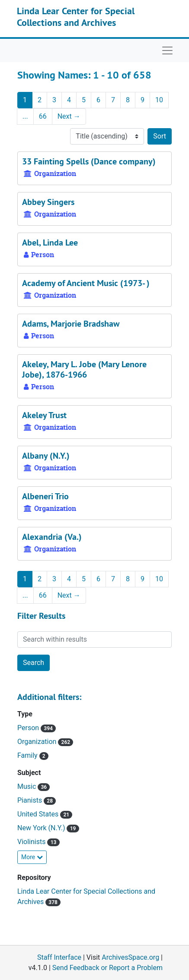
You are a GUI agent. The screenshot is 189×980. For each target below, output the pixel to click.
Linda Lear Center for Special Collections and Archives (76, 16)
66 (43, 116)
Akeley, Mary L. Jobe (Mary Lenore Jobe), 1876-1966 (84, 369)
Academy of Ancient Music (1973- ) (86, 283)
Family (28, 755)
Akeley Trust (44, 415)
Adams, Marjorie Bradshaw (71, 324)
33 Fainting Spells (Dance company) (89, 161)
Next (69, 116)
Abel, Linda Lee (50, 243)
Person (29, 728)
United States (39, 814)
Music (27, 786)
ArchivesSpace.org (130, 957)
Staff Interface (59, 957)
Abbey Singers (48, 202)
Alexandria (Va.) (52, 537)
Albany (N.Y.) (46, 456)
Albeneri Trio (45, 496)
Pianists (30, 800)
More (32, 857)
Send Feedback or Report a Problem (107, 968)
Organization (38, 742)
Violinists (32, 842)
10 (159, 100)
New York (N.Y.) (42, 828)
